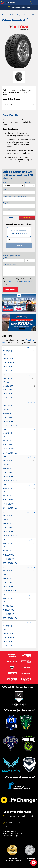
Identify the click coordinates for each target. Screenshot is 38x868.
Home (5, 15)
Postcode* (7, 210)
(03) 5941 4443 (13, 823)
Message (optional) (10, 264)
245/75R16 (31, 485)
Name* (6, 190)
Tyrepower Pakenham (19, 7)
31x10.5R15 (31, 347)
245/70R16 (31, 457)
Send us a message (14, 827)
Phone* (15, 196)
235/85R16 (31, 430)
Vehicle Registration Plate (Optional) (12, 257)
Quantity (28, 183)
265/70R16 (31, 540)
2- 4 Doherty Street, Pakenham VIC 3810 (20, 818)
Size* (5, 183)
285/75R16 (31, 595)
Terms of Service (27, 281)
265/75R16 (31, 567)
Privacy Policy (13, 281)
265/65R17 (31, 622)
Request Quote (10, 289)
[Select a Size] (19, 104)
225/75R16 (31, 402)
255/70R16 (31, 512)
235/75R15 (31, 375)
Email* (6, 203)
